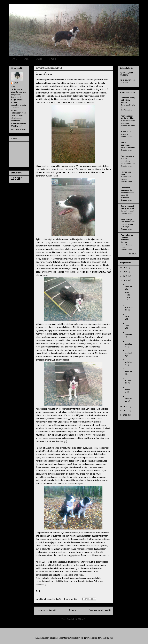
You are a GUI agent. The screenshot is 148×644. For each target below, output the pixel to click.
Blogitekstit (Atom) (76, 619)
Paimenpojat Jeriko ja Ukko (127, 117)
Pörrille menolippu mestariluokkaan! (128, 161)
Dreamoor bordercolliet (127, 189)
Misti (27, 59)
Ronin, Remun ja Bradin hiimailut (127, 238)
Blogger (109, 638)
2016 (126, 272)
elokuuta (128, 335)
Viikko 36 (125, 134)
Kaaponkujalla (128, 156)
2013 (126, 407)
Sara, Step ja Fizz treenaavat (128, 221)
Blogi (15, 59)
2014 (126, 280)
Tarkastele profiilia (19, 130)
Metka (39, 59)
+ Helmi (52, 59)
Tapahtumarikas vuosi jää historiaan (127, 195)
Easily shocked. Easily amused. (128, 207)
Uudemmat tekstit (46, 611)
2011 (126, 415)
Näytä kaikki (133, 254)
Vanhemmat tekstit (100, 611)
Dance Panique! (127, 211)
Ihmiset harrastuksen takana (126, 245)
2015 (126, 276)
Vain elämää (44, 74)
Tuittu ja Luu (127, 132)
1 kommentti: (71, 599)
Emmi (17, 83)
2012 (126, 411)
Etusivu (73, 611)
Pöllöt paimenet (125, 144)
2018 (126, 268)
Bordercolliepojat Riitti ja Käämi (128, 100)
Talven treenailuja (128, 148)
